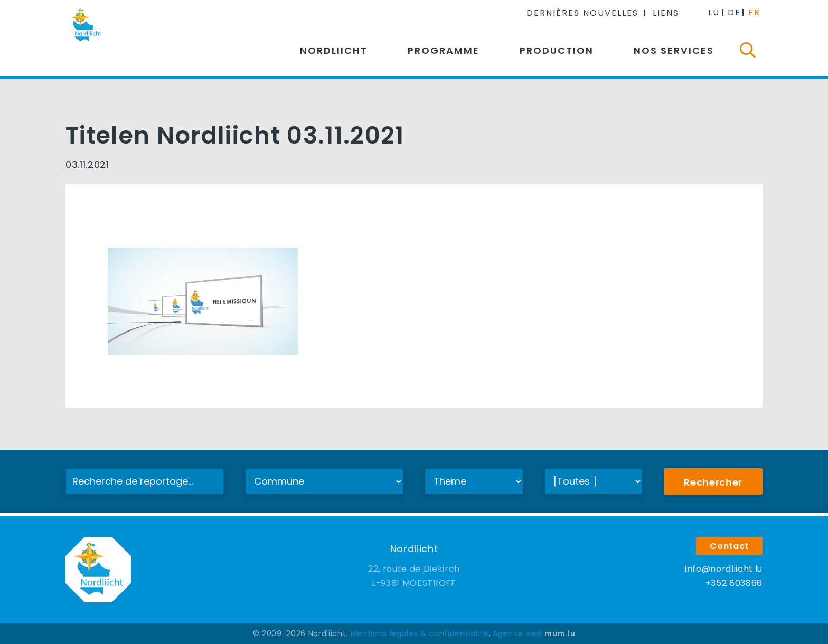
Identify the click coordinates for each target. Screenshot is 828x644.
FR (754, 12)
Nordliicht (334, 50)
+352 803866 (734, 583)
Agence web (517, 633)
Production (557, 50)
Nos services (674, 50)
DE (734, 12)
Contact (729, 546)
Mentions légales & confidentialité (420, 633)
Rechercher (713, 482)
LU (714, 12)
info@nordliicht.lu (724, 569)
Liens (666, 13)
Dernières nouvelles (582, 13)
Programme (444, 50)
